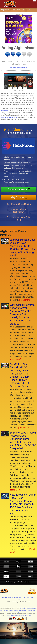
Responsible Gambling (24, 597)
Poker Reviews (21, 10)
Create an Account (19, 189)
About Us (4, 597)
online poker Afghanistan (9, 117)
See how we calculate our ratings (18, 67)
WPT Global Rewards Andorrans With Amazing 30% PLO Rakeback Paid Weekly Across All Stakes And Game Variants (22, 314)
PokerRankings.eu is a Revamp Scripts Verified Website (19, 615)
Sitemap (18, 599)
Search (32, 597)
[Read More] (25, 300)
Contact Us (10, 597)
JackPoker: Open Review (19, 205)
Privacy (16, 597)
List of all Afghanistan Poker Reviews (18, 582)
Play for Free (19, 197)
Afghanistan (5, 10)
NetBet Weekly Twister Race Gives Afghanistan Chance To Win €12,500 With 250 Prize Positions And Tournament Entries (23, 504)
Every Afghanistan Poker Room (19, 220)
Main (13, 10)
